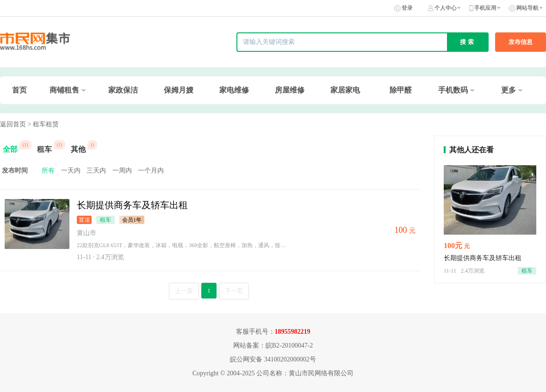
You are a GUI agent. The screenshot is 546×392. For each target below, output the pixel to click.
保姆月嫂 (179, 90)
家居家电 (345, 90)
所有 (48, 171)
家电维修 (234, 90)
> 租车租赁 (43, 124)
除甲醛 (401, 90)
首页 (19, 90)
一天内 (71, 171)
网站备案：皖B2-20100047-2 (273, 345)
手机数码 (453, 90)
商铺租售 (64, 90)
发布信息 (521, 42)
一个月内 (151, 171)
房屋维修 (290, 90)
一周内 (122, 171)
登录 (407, 8)
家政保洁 (123, 90)
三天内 (96, 171)
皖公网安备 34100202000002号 (273, 359)
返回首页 (13, 124)
